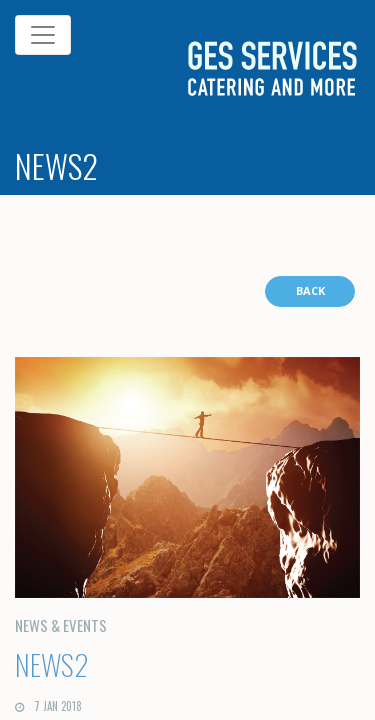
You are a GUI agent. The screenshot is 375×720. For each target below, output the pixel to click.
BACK (310, 290)
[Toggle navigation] (43, 35)
